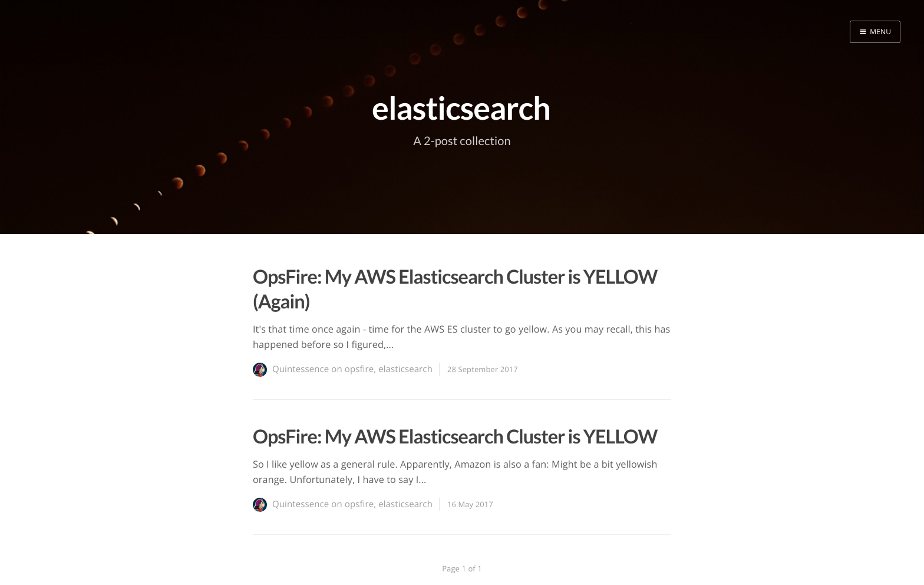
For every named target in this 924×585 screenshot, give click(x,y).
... (390, 344)
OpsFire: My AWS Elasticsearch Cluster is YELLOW (455, 436)
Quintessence (301, 369)
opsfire (359, 369)
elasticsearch (405, 369)
